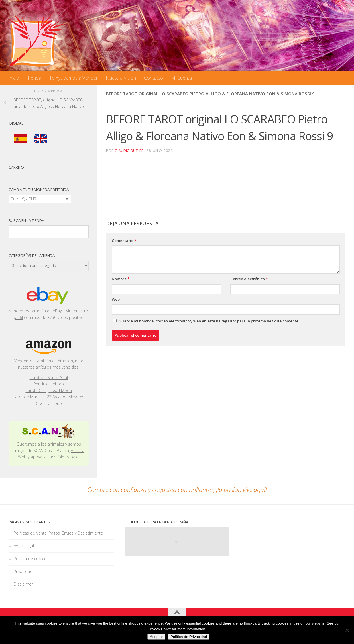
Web (116, 299)
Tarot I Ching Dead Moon (49, 390)
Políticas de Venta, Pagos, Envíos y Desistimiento (58, 533)
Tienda (34, 78)
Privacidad (23, 571)
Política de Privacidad (189, 637)
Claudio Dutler (129, 151)
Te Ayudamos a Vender (73, 78)
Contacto (154, 78)
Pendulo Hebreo (49, 384)
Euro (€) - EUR (23, 199)
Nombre (121, 279)
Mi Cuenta (181, 78)
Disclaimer (23, 584)
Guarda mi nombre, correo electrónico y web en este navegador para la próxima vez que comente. (209, 321)
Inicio (14, 78)
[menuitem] (21, 139)
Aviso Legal (24, 546)
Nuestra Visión (121, 78)
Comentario (124, 241)
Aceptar (156, 637)
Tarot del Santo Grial (49, 378)
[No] (347, 630)
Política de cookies (31, 559)
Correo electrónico (249, 279)
